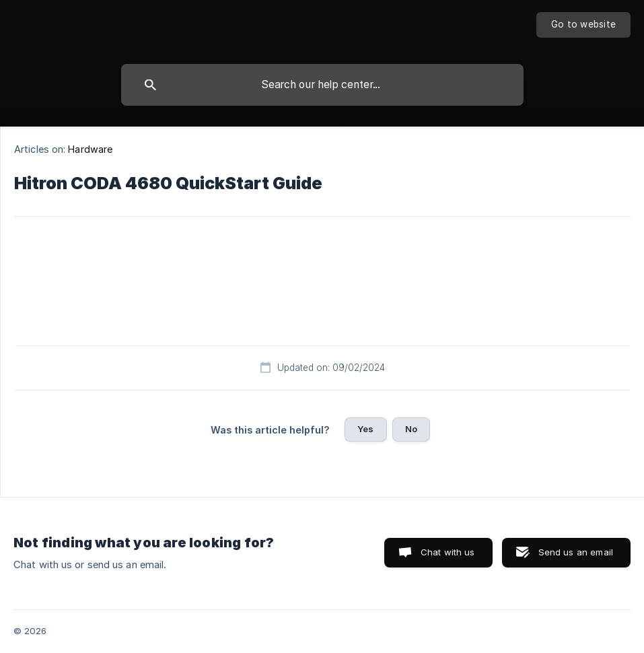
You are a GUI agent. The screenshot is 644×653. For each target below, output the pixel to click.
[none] (583, 25)
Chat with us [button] (448, 552)
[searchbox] (322, 85)
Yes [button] (365, 429)
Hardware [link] (90, 149)
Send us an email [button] (576, 552)
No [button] (411, 429)
